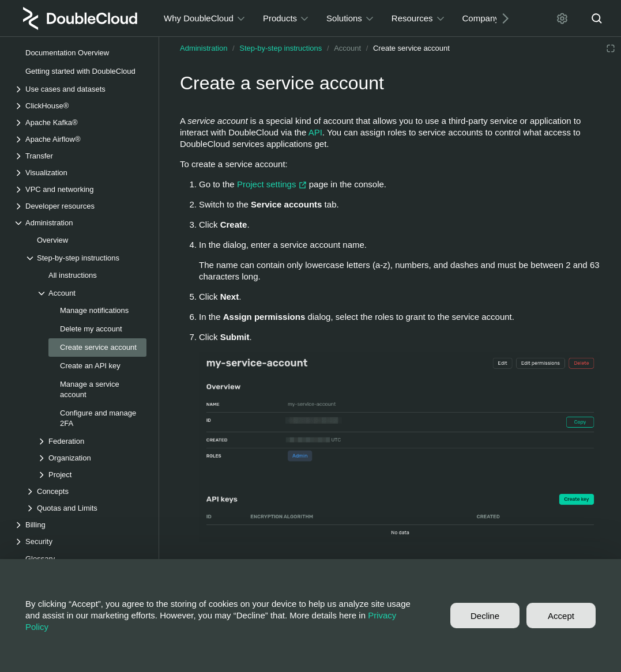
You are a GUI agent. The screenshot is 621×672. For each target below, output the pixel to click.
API (315, 132)
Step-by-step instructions (281, 48)
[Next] (501, 18)
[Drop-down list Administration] (80, 223)
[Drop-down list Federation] (92, 441)
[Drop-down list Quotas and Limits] (86, 508)
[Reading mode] (611, 48)
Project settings (273, 184)
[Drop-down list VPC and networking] (80, 189)
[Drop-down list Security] (80, 541)
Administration (204, 48)
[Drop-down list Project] (92, 475)
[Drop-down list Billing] (80, 525)
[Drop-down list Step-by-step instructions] (86, 258)
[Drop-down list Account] (92, 293)
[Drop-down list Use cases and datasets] (80, 89)
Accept (561, 616)
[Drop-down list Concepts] (86, 491)
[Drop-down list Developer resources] (80, 206)
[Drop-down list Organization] (92, 458)
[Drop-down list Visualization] (80, 173)
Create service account (411, 48)
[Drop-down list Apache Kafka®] (80, 122)
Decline (485, 616)
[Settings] (562, 18)
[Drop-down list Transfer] (80, 156)
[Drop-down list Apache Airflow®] (80, 139)
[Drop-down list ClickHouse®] (80, 106)
